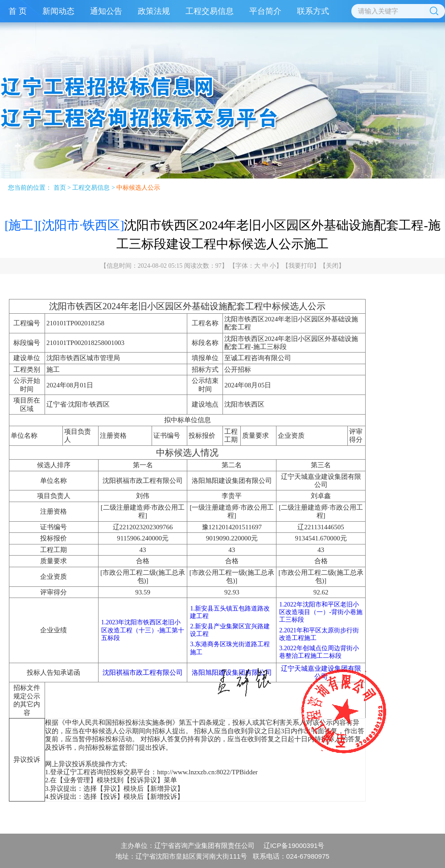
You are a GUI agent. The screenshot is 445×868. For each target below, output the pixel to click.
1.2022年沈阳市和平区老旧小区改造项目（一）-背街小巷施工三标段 (321, 612)
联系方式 (313, 11)
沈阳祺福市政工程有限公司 (143, 673)
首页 (60, 188)
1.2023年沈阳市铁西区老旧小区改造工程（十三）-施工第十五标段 (143, 630)
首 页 (18, 11)
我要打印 (301, 266)
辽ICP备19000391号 (294, 845)
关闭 (332, 266)
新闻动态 (58, 11)
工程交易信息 (210, 11)
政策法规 (154, 11)
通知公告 (106, 11)
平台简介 (265, 11)
